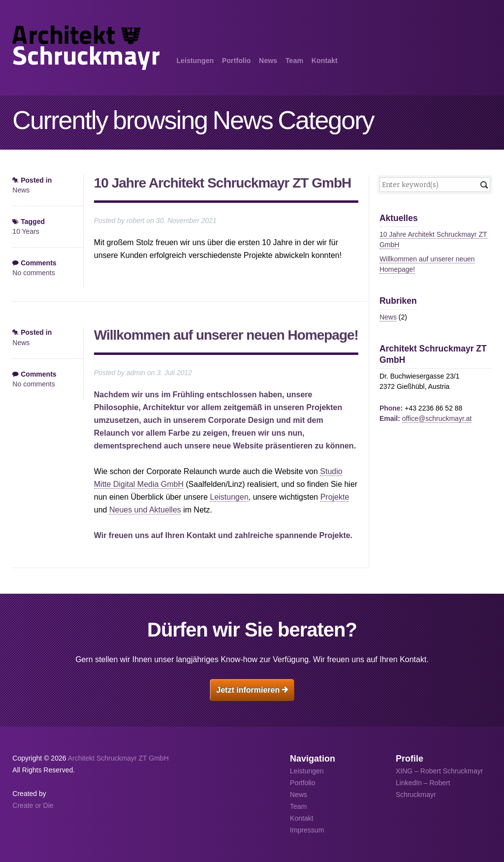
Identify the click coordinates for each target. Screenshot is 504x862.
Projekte (335, 497)
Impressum (307, 830)
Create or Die (33, 805)
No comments (33, 273)
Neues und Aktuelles (145, 510)
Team (294, 61)
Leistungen (195, 61)
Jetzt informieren (252, 690)
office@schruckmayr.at (437, 418)
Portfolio (236, 61)
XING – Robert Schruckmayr (439, 771)
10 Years (26, 231)
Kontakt (325, 61)
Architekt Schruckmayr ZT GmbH (118, 758)
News (268, 61)
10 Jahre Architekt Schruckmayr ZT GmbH (222, 183)
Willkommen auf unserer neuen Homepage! (226, 335)
